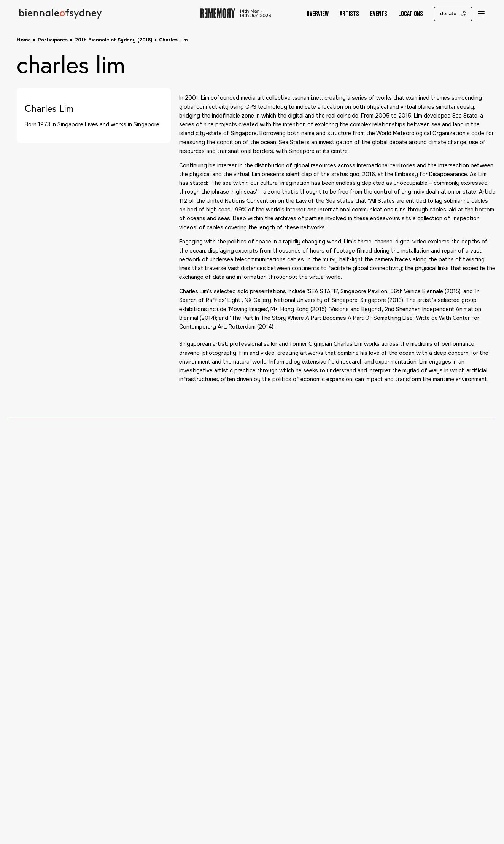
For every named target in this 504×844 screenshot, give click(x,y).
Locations (405, 14)
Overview (312, 14)
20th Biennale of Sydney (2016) (114, 40)
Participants (53, 40)
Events (373, 14)
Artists (344, 14)
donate (448, 14)
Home (24, 40)
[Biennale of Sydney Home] (61, 14)
